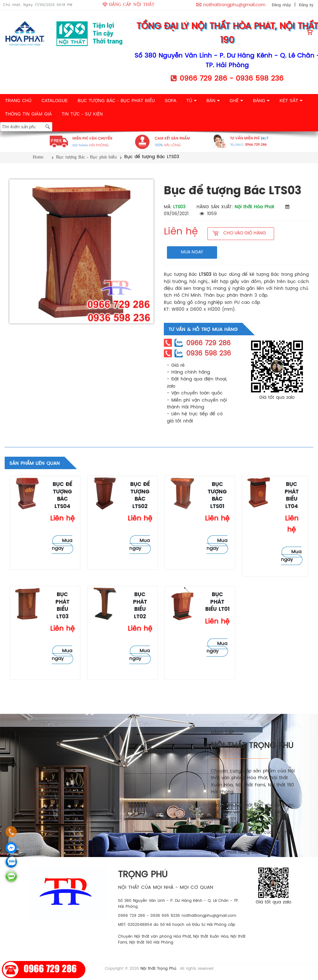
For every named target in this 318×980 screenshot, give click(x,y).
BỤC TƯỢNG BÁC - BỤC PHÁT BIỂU (116, 101)
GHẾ (236, 101)
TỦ (191, 101)
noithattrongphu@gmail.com (234, 5)
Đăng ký (306, 5)
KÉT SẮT (291, 101)
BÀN (213, 101)
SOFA (171, 101)
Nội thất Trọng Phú (158, 969)
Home (38, 157)
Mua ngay (62, 545)
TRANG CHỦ (18, 101)
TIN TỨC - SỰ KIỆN (82, 114)
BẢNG (261, 101)
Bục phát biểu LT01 (217, 602)
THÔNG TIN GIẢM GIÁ (28, 114)
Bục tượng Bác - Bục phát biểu (86, 157)
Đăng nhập (281, 5)
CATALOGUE (55, 101)
